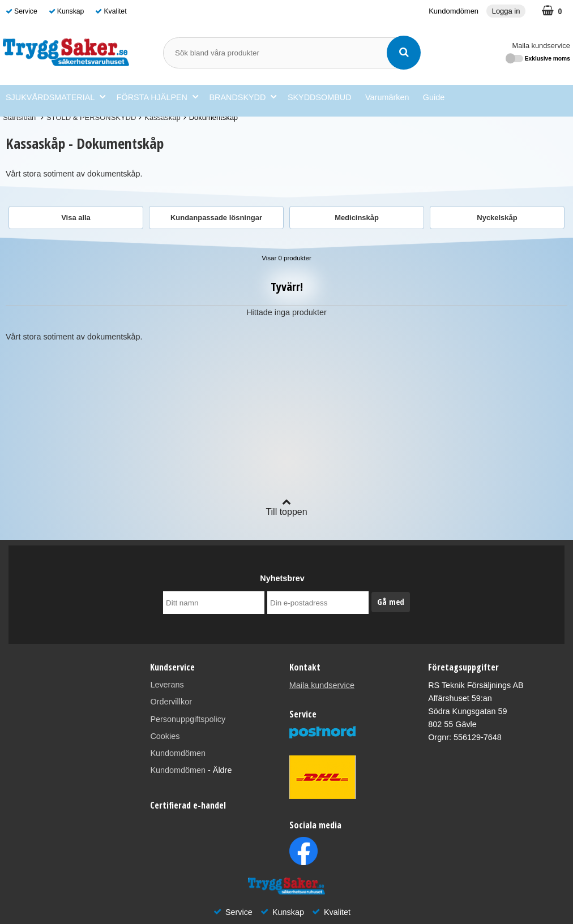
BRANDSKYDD (243, 97)
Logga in (506, 11)
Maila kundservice (541, 46)
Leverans (167, 685)
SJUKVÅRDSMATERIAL (55, 97)
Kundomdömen (454, 11)
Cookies (165, 736)
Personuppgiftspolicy (188, 719)
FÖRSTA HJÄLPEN (157, 97)
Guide (434, 97)
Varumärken (387, 97)
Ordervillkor (171, 702)
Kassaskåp (162, 117)
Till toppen (286, 507)
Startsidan (19, 117)
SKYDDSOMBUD (320, 97)
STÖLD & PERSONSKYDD (91, 117)
